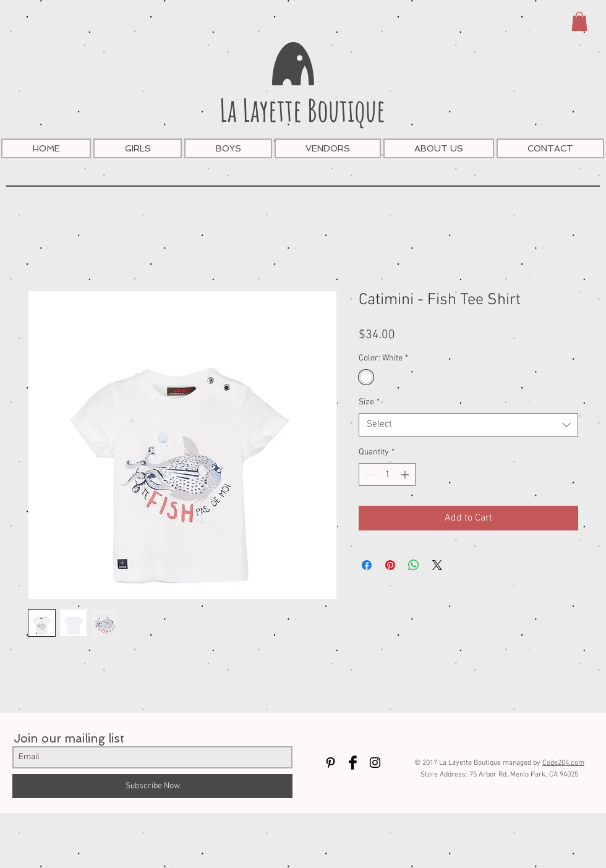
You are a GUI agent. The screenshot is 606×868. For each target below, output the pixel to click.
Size (369, 402)
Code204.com (563, 763)
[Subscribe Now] (152, 786)
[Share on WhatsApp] (414, 565)
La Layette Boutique (302, 110)
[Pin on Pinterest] (390, 565)
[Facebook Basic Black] (353, 763)
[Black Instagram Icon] (375, 763)
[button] (579, 21)
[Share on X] (437, 565)
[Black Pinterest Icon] (331, 763)
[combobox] (468, 425)
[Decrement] (368, 474)
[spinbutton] (387, 474)
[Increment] (406, 474)
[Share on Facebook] (367, 565)
